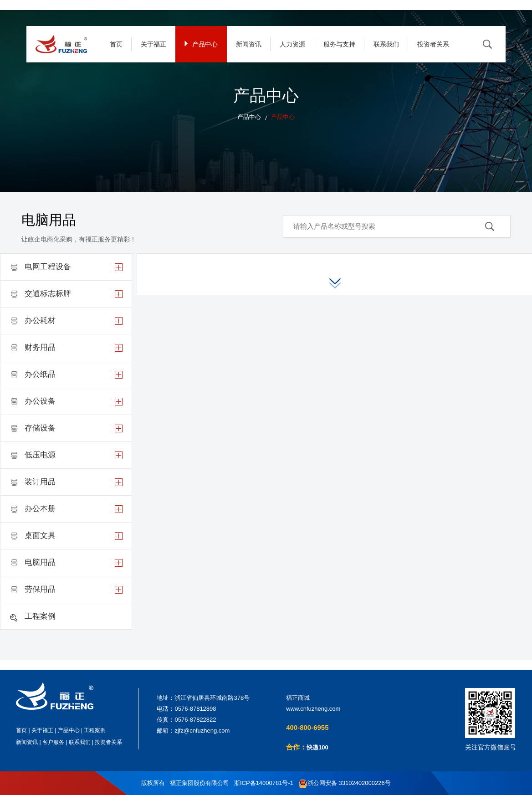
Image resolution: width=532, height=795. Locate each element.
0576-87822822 (195, 720)
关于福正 (153, 44)
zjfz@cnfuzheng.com (202, 731)
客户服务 (53, 742)
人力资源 (292, 44)
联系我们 (386, 44)
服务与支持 (339, 44)
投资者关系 (433, 44)
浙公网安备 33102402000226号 (345, 783)
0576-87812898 (195, 709)
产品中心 (201, 44)
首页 (116, 44)
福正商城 (298, 698)
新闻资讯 (249, 44)
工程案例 (95, 730)
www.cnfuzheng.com (313, 709)
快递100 (317, 747)
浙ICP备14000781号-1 (264, 783)
